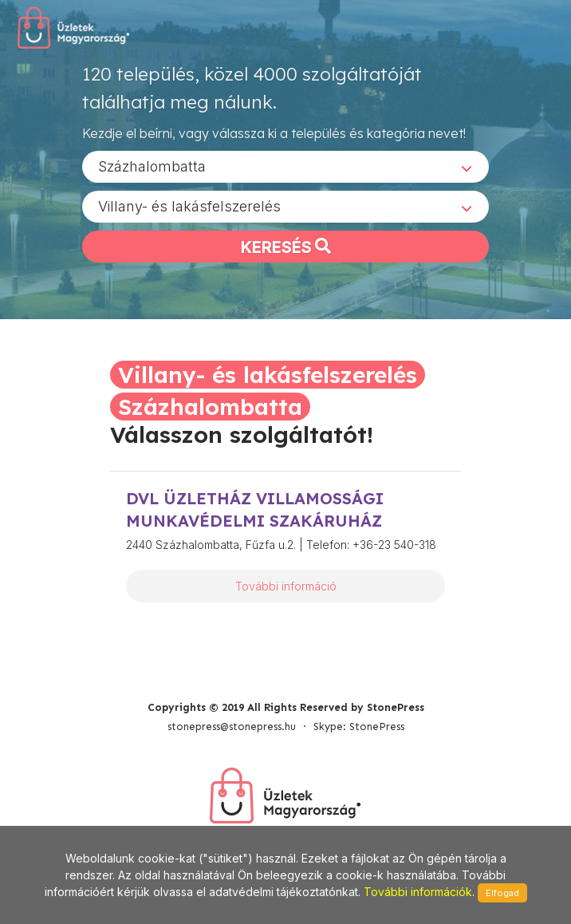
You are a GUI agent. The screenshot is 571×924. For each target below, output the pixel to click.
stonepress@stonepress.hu (232, 727)
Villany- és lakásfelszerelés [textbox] (189, 206)
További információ (286, 586)
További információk (418, 892)
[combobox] (285, 167)
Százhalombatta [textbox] (152, 166)
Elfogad (502, 893)
